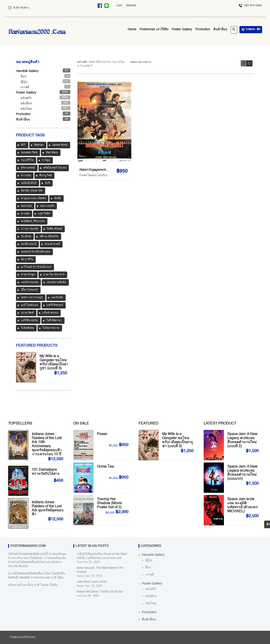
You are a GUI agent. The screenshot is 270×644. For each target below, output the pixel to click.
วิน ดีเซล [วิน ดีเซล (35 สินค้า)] (26, 237)
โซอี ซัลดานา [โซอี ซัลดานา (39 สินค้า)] (54, 320)
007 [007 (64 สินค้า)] (23, 145)
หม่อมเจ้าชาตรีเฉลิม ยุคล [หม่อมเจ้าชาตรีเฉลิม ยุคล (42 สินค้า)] (36, 252)
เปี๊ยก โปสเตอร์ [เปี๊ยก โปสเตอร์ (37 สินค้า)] (29, 290)
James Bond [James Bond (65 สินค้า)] (60, 145)
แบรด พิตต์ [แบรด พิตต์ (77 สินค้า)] (27, 313)
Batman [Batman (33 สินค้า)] (39, 145)
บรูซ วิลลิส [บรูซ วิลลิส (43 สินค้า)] (44, 214)
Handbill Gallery (27, 71)
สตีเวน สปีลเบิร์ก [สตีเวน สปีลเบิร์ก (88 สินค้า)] (49, 237)
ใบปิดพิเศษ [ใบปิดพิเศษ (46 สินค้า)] (27, 328)
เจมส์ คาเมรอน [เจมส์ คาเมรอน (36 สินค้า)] (30, 282)
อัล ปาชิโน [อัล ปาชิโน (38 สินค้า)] (27, 259)
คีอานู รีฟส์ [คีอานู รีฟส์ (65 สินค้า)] (46, 175)
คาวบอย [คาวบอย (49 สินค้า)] (26, 175)
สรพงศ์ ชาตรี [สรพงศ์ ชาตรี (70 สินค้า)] (52, 244)
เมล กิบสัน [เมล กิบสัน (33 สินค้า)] (57, 298)
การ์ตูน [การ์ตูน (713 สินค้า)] (46, 160)
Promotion (203, 29)
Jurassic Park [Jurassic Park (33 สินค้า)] (29, 153)
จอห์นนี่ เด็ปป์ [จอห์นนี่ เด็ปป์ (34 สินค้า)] (29, 183)
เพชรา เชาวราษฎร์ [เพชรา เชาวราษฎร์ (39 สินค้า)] (32, 298)
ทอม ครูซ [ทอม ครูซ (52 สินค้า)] (26, 206)
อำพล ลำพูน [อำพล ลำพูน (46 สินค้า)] (28, 275)
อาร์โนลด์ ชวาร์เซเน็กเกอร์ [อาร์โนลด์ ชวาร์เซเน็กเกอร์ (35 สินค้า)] (36, 267)
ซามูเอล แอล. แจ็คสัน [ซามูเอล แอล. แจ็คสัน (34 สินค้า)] (33, 198)
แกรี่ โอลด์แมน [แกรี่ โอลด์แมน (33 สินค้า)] (29, 305)
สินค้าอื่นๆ (220, 29)
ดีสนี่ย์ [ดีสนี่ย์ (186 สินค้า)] (58, 198)
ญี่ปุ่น (24, 82)
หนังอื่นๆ (103, 175)
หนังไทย (26, 109)
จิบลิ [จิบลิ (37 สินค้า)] (47, 183)
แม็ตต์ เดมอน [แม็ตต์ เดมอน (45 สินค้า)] (50, 313)
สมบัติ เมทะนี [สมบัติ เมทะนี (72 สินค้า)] (29, 244)
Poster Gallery (182, 29)
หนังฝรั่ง (26, 98)
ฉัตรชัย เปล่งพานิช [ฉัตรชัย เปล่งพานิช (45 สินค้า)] (32, 191)
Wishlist (131, 6)
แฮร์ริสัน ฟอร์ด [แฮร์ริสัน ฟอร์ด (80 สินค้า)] (29, 320)
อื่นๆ (23, 77)
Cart (119, 6)
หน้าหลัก (82, 62)
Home (132, 29)
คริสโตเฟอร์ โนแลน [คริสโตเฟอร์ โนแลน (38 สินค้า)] (55, 168)
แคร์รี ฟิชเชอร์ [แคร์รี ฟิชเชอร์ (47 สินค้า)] (55, 305)
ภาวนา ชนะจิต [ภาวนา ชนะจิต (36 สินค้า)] (30, 229)
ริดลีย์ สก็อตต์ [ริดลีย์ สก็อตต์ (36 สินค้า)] (54, 229)
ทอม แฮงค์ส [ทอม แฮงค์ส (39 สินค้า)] (47, 206)
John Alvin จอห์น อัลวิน (92, 582)
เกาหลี (25, 87)
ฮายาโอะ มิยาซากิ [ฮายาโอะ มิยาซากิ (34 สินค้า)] (54, 275)
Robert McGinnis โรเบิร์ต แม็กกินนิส (100, 592)
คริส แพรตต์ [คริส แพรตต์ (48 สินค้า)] (28, 168)
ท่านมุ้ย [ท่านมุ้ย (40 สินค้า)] (25, 214)
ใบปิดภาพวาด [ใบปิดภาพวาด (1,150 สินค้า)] (51, 328)
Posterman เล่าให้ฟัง (154, 29)
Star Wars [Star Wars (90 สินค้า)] (52, 153)
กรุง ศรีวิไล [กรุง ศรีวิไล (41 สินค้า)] (27, 160)
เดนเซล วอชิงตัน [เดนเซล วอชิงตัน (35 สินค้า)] (56, 282)
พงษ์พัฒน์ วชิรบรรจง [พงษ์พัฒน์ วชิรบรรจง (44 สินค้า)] (33, 221)
